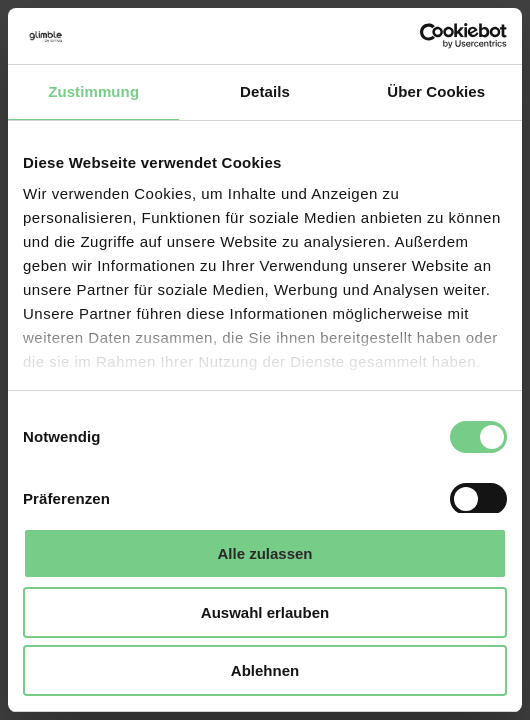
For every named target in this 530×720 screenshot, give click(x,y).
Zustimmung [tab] (93, 91)
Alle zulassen (264, 553)
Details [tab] (265, 91)
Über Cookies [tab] (436, 91)
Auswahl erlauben (265, 612)
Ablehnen (265, 670)
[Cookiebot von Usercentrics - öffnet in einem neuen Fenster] (419, 36)
